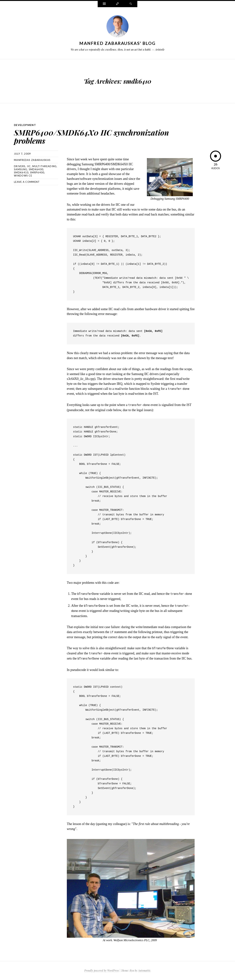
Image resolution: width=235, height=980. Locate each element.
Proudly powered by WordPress (102, 971)
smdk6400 (36, 169)
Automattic (144, 971)
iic (29, 166)
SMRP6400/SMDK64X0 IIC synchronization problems (96, 136)
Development (25, 125)
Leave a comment (27, 182)
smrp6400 (37, 172)
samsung (21, 169)
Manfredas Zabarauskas (32, 160)
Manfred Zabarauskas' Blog (117, 43)
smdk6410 (21, 172)
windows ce (23, 176)
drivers (20, 166)
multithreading (44, 166)
